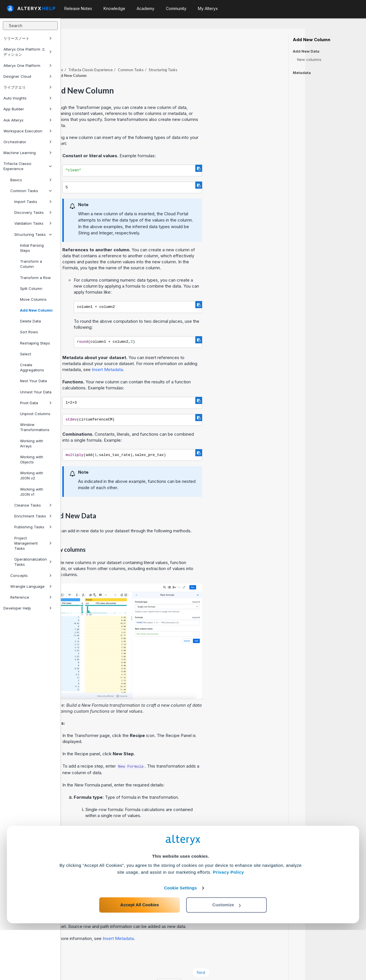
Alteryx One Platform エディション (28, 52)
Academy (146, 8)
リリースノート (28, 38)
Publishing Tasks (33, 527)
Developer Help (28, 608)
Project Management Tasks (33, 543)
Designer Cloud (28, 76)
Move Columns (33, 299)
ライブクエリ (28, 87)
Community (176, 8)
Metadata (302, 73)
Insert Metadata (168, 354)
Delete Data (30, 321)
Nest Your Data (33, 381)
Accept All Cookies (140, 955)
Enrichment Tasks (33, 516)
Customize (227, 955)
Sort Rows (29, 332)
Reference (31, 597)
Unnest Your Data (36, 392)
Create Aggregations (32, 367)
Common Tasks (31, 191)
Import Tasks (33, 202)
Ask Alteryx (28, 120)
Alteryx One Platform (28, 65)
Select (26, 354)
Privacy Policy (228, 922)
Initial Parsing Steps (32, 248)
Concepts (31, 575)
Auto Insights (28, 98)
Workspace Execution (28, 131)
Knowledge (114, 8)
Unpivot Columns (35, 414)
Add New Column (36, 310)
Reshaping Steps (35, 343)
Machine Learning (28, 153)
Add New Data (306, 51)
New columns (309, 59)
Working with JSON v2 (32, 475)
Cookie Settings (181, 938)
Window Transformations (35, 427)
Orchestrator (28, 142)
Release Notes (78, 8)
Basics (31, 180)
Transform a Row (35, 278)
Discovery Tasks (33, 212)
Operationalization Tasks (33, 562)
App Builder (28, 109)
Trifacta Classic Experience (28, 166)
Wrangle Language (31, 586)
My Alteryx (208, 8)
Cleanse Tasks (33, 505)
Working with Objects (32, 459)
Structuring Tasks (33, 234)
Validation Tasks (33, 223)
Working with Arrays (32, 443)
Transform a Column (31, 264)
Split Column (31, 288)
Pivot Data (36, 403)
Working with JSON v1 (32, 492)
